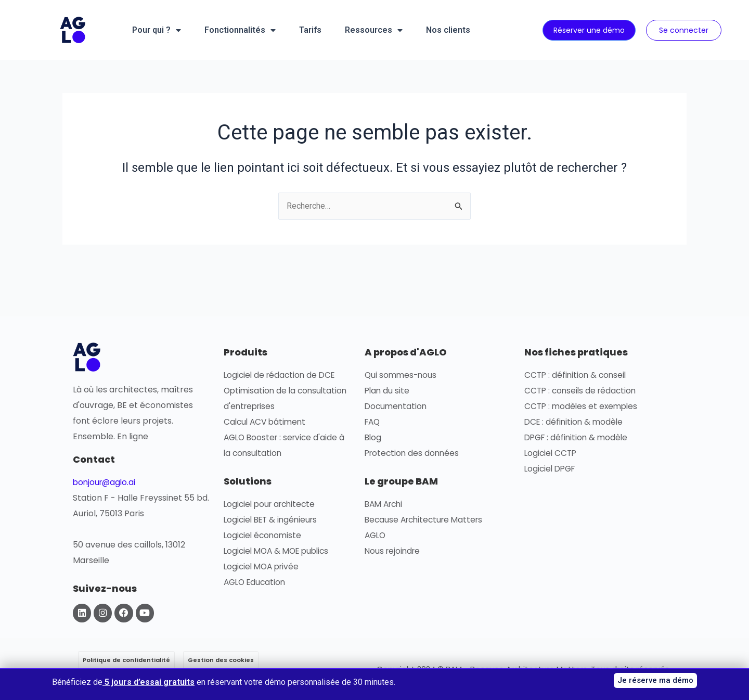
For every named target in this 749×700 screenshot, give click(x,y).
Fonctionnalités (240, 30)
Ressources (374, 30)
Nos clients (448, 30)
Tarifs (310, 30)
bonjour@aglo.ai (106, 483)
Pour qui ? (157, 30)
